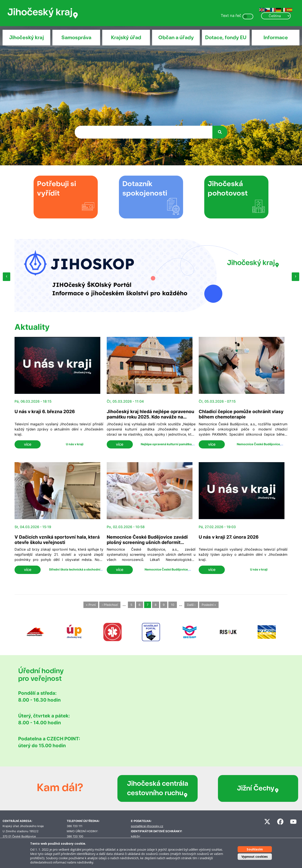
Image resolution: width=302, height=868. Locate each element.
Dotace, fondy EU (226, 37)
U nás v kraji (75, 444)
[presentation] (7, 277)
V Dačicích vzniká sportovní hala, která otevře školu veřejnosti (57, 540)
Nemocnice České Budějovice (258, 444)
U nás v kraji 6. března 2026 (45, 412)
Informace (276, 37)
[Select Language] (276, 16)
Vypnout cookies (255, 857)
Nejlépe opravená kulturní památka (166, 444)
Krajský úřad (126, 37)
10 (173, 605)
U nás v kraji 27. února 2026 (229, 537)
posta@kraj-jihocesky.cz (147, 826)
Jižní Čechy (231, 788)
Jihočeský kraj (27, 37)
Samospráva (76, 37)
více (28, 444)
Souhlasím (255, 849)
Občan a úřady (176, 37)
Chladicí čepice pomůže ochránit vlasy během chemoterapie (241, 414)
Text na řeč (231, 16)
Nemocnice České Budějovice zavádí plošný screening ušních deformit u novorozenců (147, 542)
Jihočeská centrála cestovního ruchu (146, 788)
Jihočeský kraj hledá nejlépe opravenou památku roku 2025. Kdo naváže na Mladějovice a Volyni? (150, 417)
